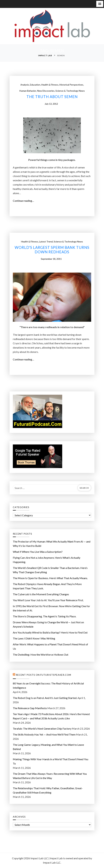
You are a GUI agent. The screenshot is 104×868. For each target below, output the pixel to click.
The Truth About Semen (52, 97)
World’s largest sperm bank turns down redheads (52, 250)
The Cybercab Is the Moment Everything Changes (41, 594)
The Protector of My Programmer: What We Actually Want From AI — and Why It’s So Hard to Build (52, 544)
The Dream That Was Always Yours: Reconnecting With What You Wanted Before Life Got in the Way (50, 776)
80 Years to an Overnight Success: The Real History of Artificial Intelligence (48, 685)
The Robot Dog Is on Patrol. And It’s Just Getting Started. (45, 698)
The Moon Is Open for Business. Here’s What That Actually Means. (50, 578)
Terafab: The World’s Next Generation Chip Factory (42, 728)
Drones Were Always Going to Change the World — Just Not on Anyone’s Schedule (48, 624)
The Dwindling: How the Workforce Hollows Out (41, 655)
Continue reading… (24, 201)
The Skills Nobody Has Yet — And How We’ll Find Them (44, 734)
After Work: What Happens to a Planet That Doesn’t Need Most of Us (50, 646)
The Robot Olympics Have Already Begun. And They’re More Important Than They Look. (47, 586)
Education (35, 85)
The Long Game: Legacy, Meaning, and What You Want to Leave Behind (48, 747)
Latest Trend (46, 242)
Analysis (25, 85)
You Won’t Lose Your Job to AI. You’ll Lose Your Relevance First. (48, 600)
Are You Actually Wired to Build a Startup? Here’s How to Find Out (50, 632)
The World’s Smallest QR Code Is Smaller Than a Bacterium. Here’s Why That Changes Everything (50, 570)
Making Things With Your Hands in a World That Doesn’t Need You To (51, 761)
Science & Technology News (70, 91)
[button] (100, 4)
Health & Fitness (50, 85)
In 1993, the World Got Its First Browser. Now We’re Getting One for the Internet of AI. (51, 608)
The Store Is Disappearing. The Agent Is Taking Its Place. (45, 616)
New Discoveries (46, 91)
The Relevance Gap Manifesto (30, 708)
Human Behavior (28, 91)
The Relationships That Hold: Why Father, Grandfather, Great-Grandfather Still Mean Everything (48, 790)
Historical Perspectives (71, 85)
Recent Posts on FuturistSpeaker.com (43, 675)
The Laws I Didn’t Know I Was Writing (34, 638)
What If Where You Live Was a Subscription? (38, 552)
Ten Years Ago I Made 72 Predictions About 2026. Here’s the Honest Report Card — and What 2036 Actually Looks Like (51, 716)
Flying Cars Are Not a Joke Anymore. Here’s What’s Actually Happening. (47, 560)
